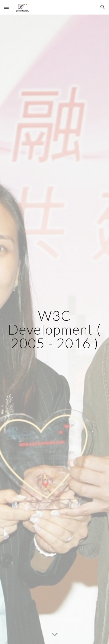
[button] (6, 7)
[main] (54, 329)
